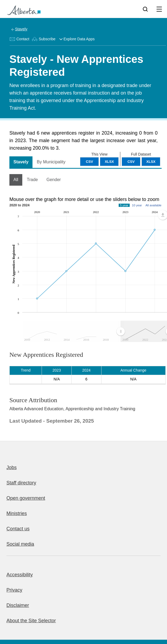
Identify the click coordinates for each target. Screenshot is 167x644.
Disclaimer (18, 605)
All (16, 180)
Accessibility (20, 575)
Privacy (14, 590)
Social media (20, 544)
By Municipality (51, 162)
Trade (32, 180)
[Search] (145, 9)
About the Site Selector (31, 621)
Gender (54, 180)
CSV (131, 162)
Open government (26, 498)
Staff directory (21, 483)
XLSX (151, 162)
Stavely (21, 29)
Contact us (18, 529)
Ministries (17, 513)
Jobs (12, 467)
